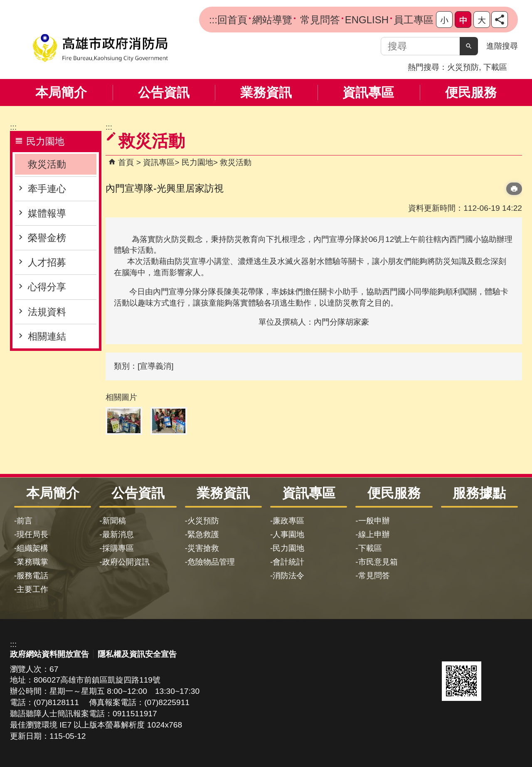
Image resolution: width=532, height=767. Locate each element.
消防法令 (288, 576)
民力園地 (197, 162)
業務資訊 (266, 92)
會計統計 (288, 562)
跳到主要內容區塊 (4, 4)
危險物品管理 (211, 562)
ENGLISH (367, 20)
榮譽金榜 (47, 238)
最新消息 (118, 534)
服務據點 (479, 493)
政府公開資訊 (126, 562)
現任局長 (32, 534)
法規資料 (47, 312)
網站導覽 (272, 20)
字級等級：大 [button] (482, 20)
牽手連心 (47, 189)
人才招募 (47, 262)
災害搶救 (203, 548)
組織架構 (32, 548)
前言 (25, 521)
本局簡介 (61, 92)
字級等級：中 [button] (463, 20)
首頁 (126, 162)
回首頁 (232, 20)
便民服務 (471, 92)
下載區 (495, 67)
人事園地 (288, 534)
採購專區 (118, 548)
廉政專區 (288, 521)
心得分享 (47, 287)
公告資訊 (164, 92)
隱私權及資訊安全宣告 (137, 654)
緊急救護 (203, 534)
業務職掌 (32, 562)
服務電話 (32, 576)
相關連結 (47, 336)
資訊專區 (368, 92)
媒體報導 (47, 213)
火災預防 (463, 67)
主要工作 (32, 589)
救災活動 (47, 164)
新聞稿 (114, 521)
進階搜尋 (502, 46)
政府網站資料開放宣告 (49, 654)
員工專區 (414, 20)
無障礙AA (492, 650)
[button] (469, 46)
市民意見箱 (378, 562)
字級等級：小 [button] (444, 20)
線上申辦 (374, 534)
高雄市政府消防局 (100, 48)
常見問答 (319, 20)
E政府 (451, 649)
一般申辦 (374, 521)
